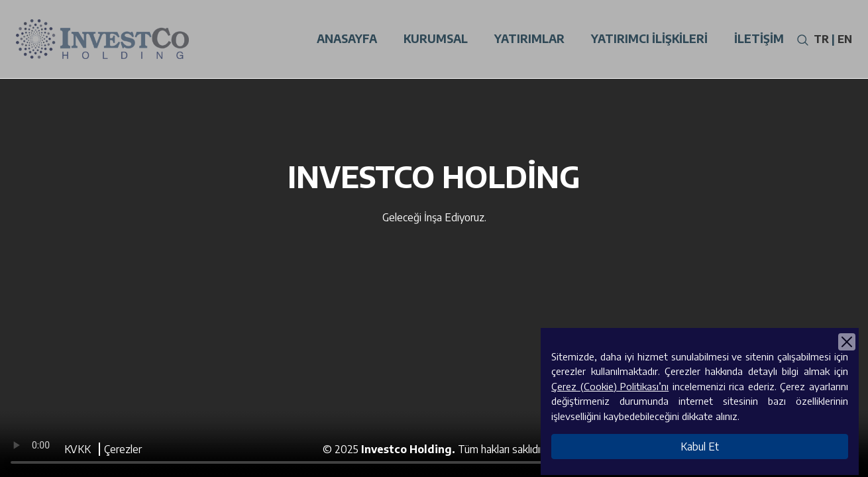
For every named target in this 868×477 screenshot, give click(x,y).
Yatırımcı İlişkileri (649, 38)
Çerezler (123, 449)
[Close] (847, 342)
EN (845, 39)
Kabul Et (700, 447)
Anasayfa (347, 38)
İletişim (759, 38)
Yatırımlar (529, 38)
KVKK (79, 449)
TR (821, 39)
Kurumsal (436, 38)
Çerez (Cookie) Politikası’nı (610, 386)
